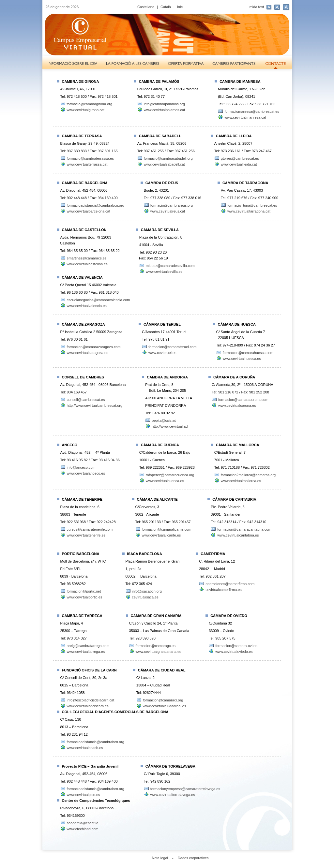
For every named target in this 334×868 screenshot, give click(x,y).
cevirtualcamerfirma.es (224, 590)
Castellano (146, 7)
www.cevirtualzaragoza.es (88, 353)
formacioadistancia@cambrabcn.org (96, 205)
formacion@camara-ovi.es (236, 646)
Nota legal (160, 858)
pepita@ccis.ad (164, 420)
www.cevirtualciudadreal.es (165, 706)
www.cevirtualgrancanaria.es (159, 652)
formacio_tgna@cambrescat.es (252, 205)
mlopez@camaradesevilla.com (170, 266)
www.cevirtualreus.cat (168, 211)
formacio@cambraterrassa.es (90, 158)
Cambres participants (234, 64)
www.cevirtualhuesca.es (242, 359)
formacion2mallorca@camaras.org (248, 475)
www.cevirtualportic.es (85, 597)
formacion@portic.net (84, 591)
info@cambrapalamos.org (164, 104)
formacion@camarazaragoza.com (94, 347)
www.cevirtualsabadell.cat (164, 164)
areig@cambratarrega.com (88, 646)
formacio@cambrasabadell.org (168, 158)
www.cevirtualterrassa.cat (87, 164)
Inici (180, 7)
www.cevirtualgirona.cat (86, 110)
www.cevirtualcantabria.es (238, 535)
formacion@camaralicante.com (167, 529)
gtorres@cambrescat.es (240, 158)
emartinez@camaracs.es (87, 258)
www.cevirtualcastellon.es (87, 264)
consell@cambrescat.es (86, 400)
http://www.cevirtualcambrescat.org (95, 405)
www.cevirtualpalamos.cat (165, 110)
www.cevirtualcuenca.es (165, 481)
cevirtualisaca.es (145, 597)
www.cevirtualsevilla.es (164, 272)
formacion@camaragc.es (156, 646)
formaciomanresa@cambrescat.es (252, 111)
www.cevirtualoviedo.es (234, 652)
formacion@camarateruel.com (173, 347)
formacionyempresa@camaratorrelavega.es (185, 789)
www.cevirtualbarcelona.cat (89, 211)
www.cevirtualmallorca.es (241, 481)
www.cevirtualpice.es (83, 795)
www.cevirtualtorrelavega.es (173, 795)
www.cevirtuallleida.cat (239, 164)
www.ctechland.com (83, 829)
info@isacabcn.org (147, 591)
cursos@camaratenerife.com (90, 529)
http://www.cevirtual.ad (170, 426)
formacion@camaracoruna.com (243, 400)
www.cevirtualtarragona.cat (249, 211)
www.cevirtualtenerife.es (86, 535)
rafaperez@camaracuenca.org (170, 475)
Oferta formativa (186, 64)
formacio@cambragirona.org (90, 104)
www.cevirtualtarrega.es (86, 652)
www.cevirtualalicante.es (161, 535)
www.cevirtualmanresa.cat (245, 117)
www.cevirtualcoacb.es (85, 748)
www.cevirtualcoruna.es (237, 405)
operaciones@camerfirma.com (230, 584)
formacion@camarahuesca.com (248, 353)
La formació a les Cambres (133, 64)
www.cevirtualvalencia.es (87, 306)
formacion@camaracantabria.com (244, 529)
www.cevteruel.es (162, 353)
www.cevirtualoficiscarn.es (88, 706)
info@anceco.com (81, 467)
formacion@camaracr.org (163, 700)
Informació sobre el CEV (72, 64)
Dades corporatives (193, 858)
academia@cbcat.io (83, 823)
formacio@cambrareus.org (172, 205)
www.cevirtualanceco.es (86, 473)
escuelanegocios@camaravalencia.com (99, 300)
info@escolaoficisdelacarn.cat (91, 700)
